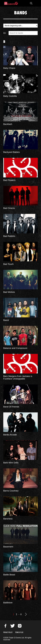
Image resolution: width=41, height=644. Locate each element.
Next (26, 614)
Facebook (5, 626)
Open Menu (36, 3)
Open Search (31, 3)
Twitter (13, 626)
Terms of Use (19, 632)
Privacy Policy (8, 632)
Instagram (20, 626)
